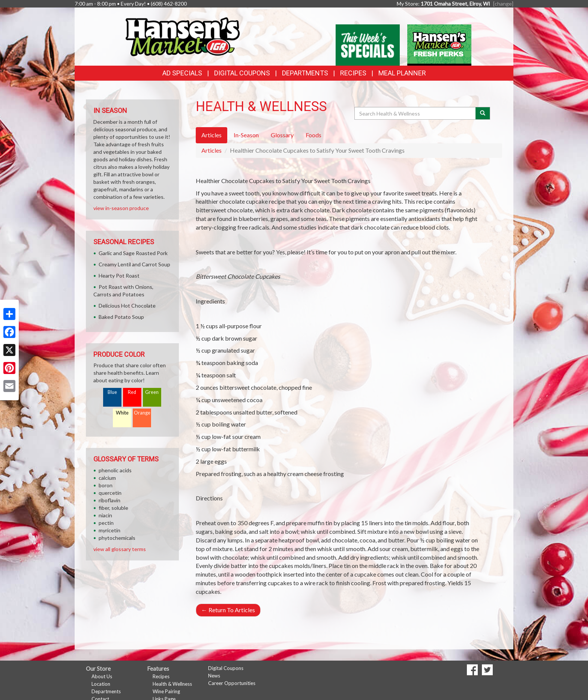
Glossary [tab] (282, 135)
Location (101, 684)
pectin (106, 523)
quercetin (110, 493)
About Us (102, 676)
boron (106, 485)
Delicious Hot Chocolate (127, 306)
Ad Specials (182, 73)
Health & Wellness (172, 684)
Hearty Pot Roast (119, 276)
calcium (107, 478)
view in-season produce (121, 208)
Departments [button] (305, 73)
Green (152, 392)
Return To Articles (228, 610)
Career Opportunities (232, 683)
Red (132, 392)
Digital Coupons (242, 73)
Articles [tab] (211, 135)
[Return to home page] (182, 36)
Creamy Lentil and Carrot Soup (134, 264)
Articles (211, 150)
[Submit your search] (483, 113)
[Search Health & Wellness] (415, 113)
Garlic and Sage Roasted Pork (133, 253)
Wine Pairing (166, 691)
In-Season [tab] (246, 135)
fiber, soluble (113, 508)
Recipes (353, 73)
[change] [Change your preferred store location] (503, 4)
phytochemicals (117, 538)
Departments (106, 691)
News (214, 676)
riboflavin (109, 500)
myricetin (109, 530)
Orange (142, 413)
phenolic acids (115, 470)
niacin (105, 515)
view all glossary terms (120, 549)
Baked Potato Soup (121, 317)
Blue (112, 392)
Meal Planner (402, 73)
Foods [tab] (313, 135)
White (122, 413)
